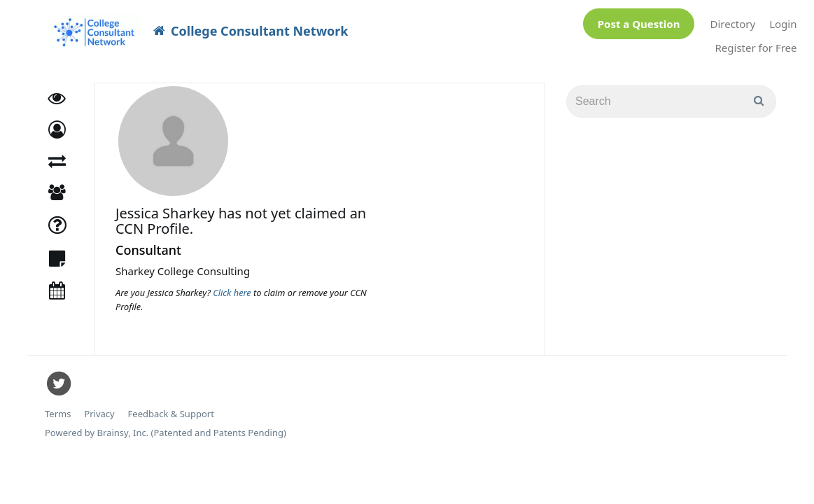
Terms (58, 407)
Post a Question (639, 20)
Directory (732, 20)
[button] (57, 123)
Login (783, 20)
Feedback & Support (171, 407)
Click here (233, 286)
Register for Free (756, 44)
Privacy (99, 407)
